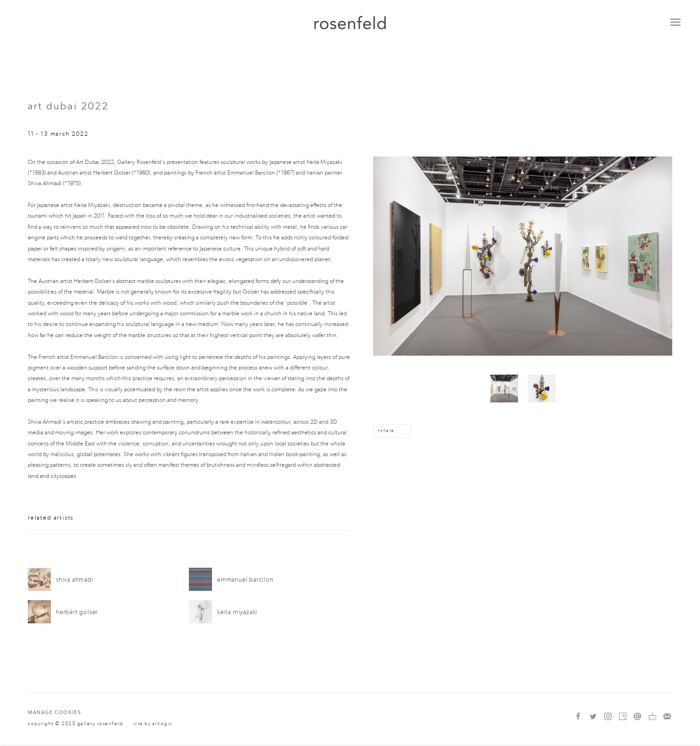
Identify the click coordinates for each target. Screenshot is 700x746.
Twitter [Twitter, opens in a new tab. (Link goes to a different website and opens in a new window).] (593, 717)
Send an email (637, 717)
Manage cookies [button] (54, 712)
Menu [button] (675, 23)
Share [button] (387, 431)
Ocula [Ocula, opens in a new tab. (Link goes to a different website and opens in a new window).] (652, 717)
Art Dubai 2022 (69, 106)
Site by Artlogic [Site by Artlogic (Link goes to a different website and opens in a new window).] (153, 724)
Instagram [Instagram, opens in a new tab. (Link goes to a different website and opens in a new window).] (608, 717)
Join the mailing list (667, 717)
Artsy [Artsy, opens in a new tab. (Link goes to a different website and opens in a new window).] (623, 717)
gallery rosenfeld (350, 22)
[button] (504, 389)
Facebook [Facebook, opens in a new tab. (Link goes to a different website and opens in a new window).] (578, 717)
